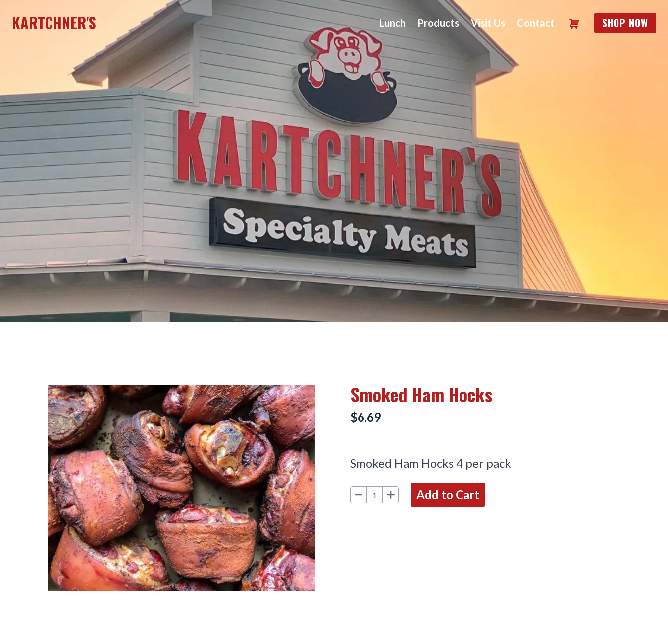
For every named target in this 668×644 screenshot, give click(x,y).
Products (438, 23)
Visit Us (488, 23)
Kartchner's (54, 23)
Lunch (392, 23)
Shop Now (625, 23)
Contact (536, 23)
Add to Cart (448, 495)
